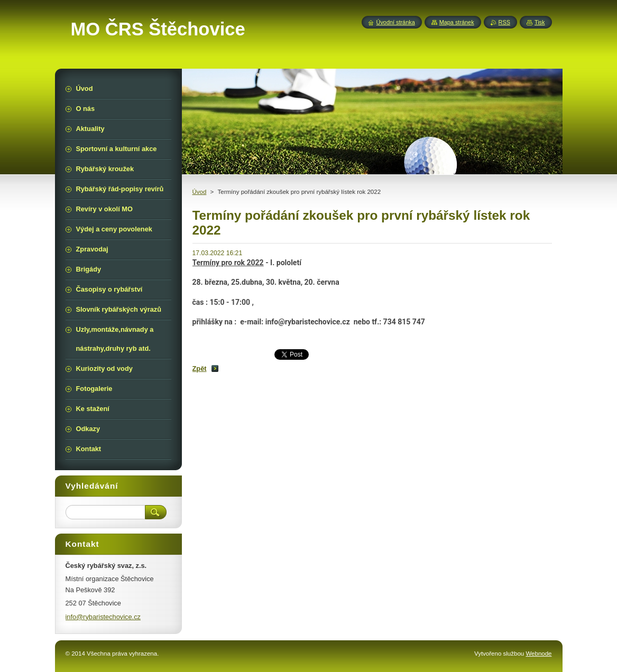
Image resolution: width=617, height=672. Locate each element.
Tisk (540, 22)
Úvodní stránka (396, 22)
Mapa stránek (457, 22)
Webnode (538, 654)
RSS (504, 22)
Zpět (200, 368)
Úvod (200, 192)
